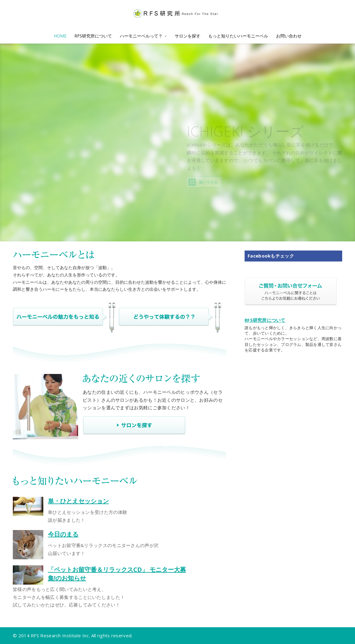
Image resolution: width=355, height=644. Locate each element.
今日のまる (63, 534)
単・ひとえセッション (78, 501)
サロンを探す (188, 36)
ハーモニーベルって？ (141, 36)
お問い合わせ (289, 36)
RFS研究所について (93, 36)
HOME (60, 36)
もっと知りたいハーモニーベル (238, 36)
